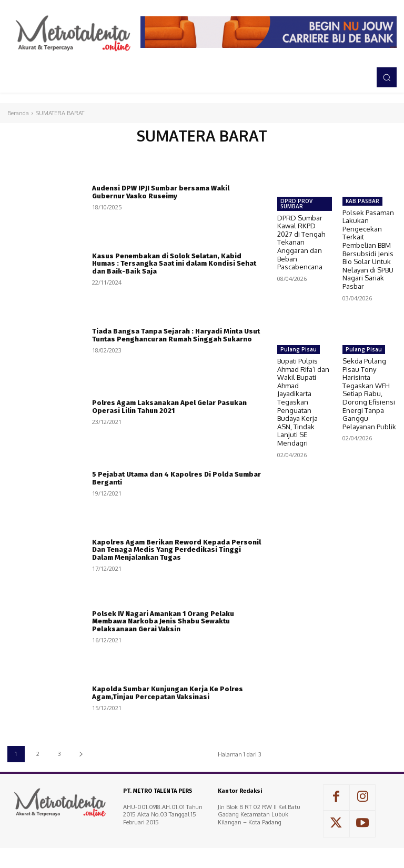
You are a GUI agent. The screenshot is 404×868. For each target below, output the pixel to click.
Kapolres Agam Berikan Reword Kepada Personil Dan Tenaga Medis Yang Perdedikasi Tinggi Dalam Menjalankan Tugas (176, 550)
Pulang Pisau (299, 349)
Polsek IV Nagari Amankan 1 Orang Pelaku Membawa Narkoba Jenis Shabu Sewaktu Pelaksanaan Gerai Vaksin (163, 621)
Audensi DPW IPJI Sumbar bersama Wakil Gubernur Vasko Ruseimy (161, 192)
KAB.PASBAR (362, 201)
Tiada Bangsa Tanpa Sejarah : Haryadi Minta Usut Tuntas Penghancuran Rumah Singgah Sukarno (176, 335)
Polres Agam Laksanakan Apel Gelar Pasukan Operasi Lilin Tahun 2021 (169, 406)
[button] (387, 77)
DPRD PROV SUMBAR (296, 204)
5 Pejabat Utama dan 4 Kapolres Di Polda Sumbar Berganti (176, 478)
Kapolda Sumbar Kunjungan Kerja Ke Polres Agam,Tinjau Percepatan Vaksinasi (168, 693)
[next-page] (81, 754)
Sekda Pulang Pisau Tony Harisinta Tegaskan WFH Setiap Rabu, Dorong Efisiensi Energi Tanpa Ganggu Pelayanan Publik (369, 394)
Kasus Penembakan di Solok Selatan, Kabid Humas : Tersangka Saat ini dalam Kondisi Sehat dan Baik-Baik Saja (174, 264)
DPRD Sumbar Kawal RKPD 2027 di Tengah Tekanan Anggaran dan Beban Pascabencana (301, 243)
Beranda (18, 113)
